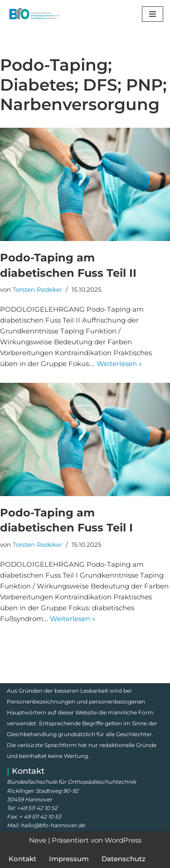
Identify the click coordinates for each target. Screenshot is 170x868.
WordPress (123, 840)
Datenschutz (124, 859)
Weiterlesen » (119, 364)
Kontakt (22, 859)
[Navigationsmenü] (153, 14)
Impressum (69, 859)
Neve (38, 840)
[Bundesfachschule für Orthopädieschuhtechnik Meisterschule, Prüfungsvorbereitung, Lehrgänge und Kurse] (34, 14)
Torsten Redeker (37, 289)
